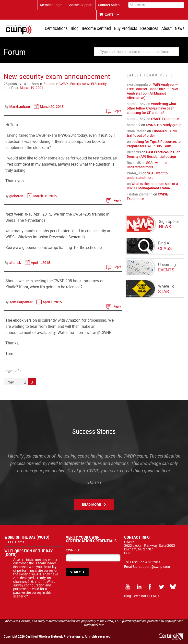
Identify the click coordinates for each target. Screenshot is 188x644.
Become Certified (96, 28)
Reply (117, 111)
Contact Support (80, 5)
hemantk (134, 125)
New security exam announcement (57, 76)
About (166, 28)
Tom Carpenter (21, 302)
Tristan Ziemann (140, 194)
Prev (10, 382)
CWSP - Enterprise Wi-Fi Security (83, 84)
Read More (91, 504)
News (180, 28)
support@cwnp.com (154, 566)
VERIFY (76, 572)
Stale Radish (137, 131)
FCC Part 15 (17, 542)
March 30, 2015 (52, 106)
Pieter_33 (134, 173)
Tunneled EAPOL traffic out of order (153, 133)
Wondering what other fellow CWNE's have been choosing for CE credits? (152, 108)
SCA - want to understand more (147, 165)
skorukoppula (137, 84)
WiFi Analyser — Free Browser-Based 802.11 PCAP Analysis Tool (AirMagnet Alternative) (153, 91)
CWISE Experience (165, 119)
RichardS (134, 152)
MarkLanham (20, 106)
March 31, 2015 (45, 196)
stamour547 (136, 104)
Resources (149, 28)
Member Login (51, 5)
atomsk (15, 262)
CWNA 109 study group (164, 125)
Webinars (141, 596)
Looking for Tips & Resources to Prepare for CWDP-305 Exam (154, 144)
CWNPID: (73, 550)
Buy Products (126, 28)
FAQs (155, 596)
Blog (75, 28)
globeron (16, 196)
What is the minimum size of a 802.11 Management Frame (152, 186)
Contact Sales (109, 5)
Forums (49, 84)
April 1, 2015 (41, 262)
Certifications (56, 28)
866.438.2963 (149, 562)
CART (109, 15)
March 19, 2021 (32, 88)
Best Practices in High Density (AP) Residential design (154, 154)
